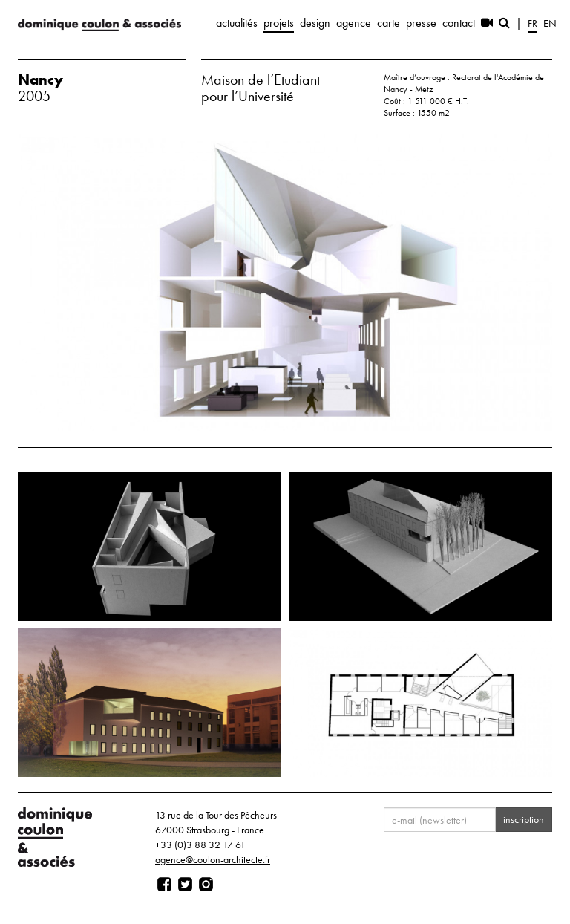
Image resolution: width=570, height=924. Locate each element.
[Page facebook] (164, 885)
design (315, 23)
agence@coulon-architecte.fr (213, 859)
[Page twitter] (185, 885)
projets (279, 23)
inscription (524, 819)
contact (459, 23)
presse (421, 23)
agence (354, 23)
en (550, 23)
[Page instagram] (206, 885)
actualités (237, 23)
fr (533, 23)
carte (389, 23)
